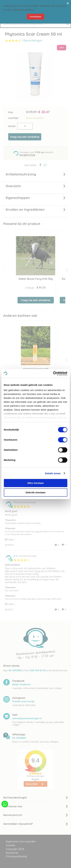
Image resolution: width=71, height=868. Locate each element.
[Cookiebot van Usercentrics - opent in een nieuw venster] (53, 374)
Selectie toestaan (35, 492)
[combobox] (35, 23)
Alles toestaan (36, 483)
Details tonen (53, 473)
